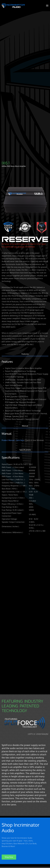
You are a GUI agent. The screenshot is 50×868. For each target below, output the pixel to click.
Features (25, 354)
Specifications (25, 450)
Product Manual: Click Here (13, 440)
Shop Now (9, 856)
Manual (25, 426)
